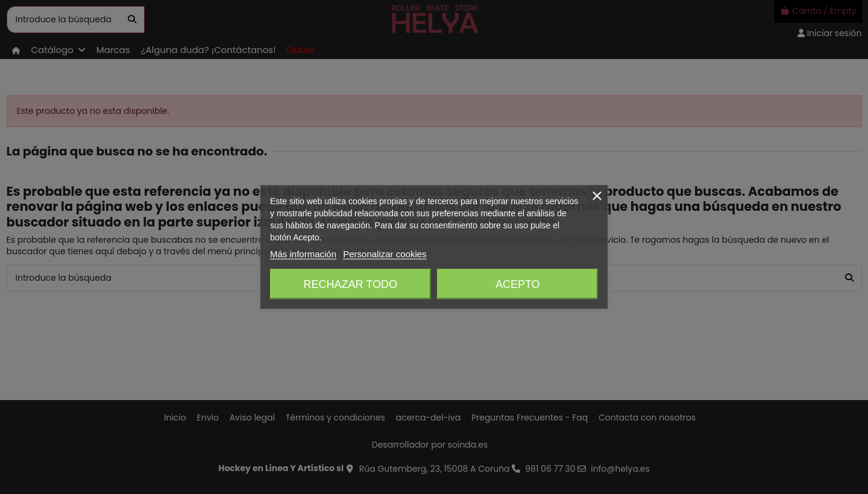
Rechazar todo (351, 284)
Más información (303, 254)
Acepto (518, 284)
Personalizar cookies (385, 254)
